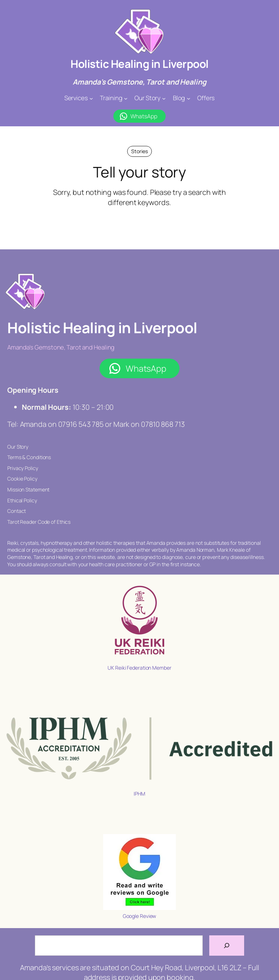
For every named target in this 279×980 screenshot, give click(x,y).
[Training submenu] (126, 98)
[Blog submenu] (189, 98)
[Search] (227, 946)
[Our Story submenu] (164, 98)
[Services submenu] (91, 98)
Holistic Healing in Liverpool (139, 64)
